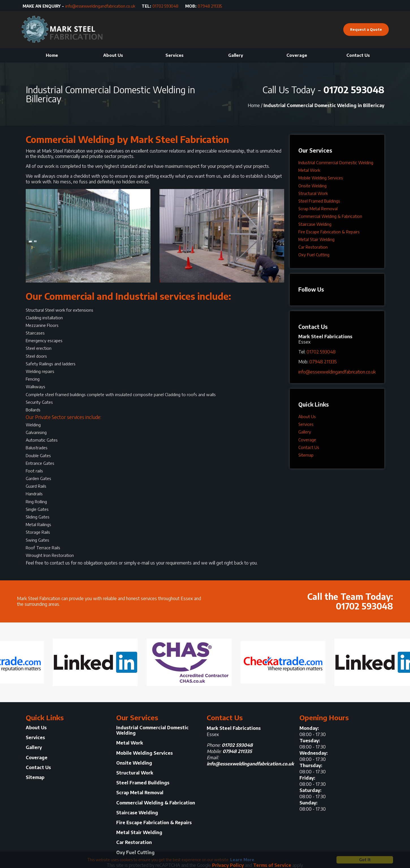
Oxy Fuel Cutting (314, 255)
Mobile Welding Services (321, 178)
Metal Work (309, 170)
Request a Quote (366, 29)
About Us (113, 55)
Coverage (297, 55)
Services (174, 55)
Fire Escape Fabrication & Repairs (329, 232)
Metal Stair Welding (316, 239)
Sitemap (306, 455)
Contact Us (358, 55)
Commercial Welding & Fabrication (330, 216)
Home (52, 55)
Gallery (236, 55)
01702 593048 (165, 6)
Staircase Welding (315, 224)
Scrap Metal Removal (318, 209)
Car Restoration (313, 247)
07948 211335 (210, 6)
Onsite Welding (312, 186)
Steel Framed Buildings (319, 201)
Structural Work (313, 193)
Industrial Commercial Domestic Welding (336, 162)
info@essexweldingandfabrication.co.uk (100, 6)
